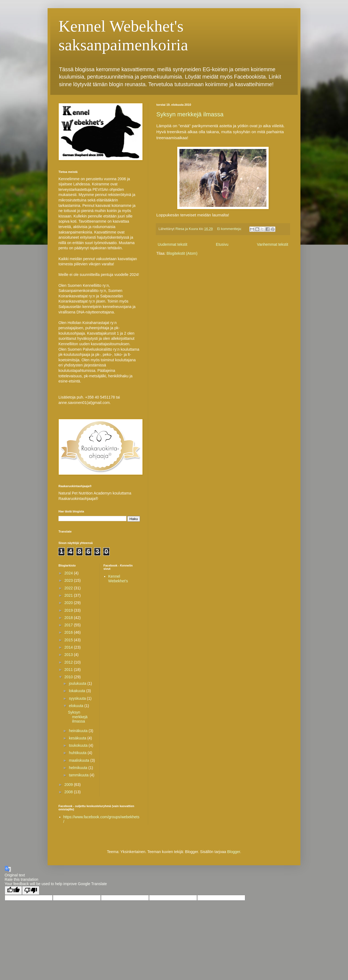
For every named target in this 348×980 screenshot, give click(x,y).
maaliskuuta (80, 760)
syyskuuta (78, 698)
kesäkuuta (78, 738)
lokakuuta (77, 691)
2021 (69, 595)
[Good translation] (13, 890)
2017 (69, 625)
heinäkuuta (79, 731)
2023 (69, 580)
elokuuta (77, 706)
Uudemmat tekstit (173, 244)
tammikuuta (79, 775)
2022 (69, 588)
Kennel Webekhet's (118, 579)
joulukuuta (78, 683)
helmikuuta (79, 768)
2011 (69, 670)
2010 (69, 677)
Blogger (233, 852)
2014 (69, 647)
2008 (69, 792)
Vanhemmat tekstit (273, 244)
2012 (69, 662)
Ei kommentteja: (230, 229)
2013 (69, 655)
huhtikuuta (78, 753)
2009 (69, 785)
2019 (69, 610)
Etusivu (222, 244)
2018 (69, 618)
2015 (69, 640)
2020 (69, 603)
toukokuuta (79, 745)
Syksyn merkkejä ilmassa (190, 114)
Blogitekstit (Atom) (182, 253)
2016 (69, 632)
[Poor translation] (31, 890)
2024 (69, 573)
